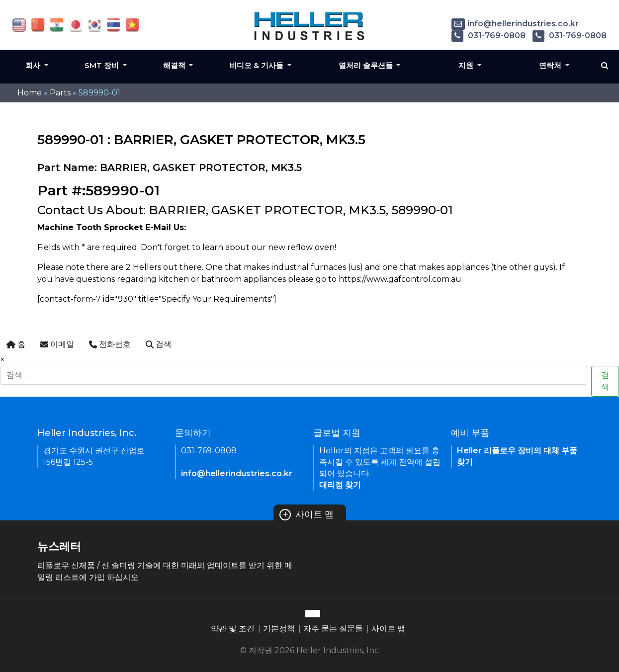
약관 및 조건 (233, 629)
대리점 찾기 (340, 485)
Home (30, 93)
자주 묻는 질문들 (333, 629)
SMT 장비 (103, 65)
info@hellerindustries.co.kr (515, 24)
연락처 (551, 65)
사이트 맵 (307, 514)
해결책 (175, 65)
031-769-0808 (488, 36)
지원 (467, 65)
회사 (34, 65)
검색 (605, 381)
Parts (60, 93)
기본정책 (279, 629)
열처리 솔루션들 (367, 65)
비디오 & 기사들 (257, 65)
